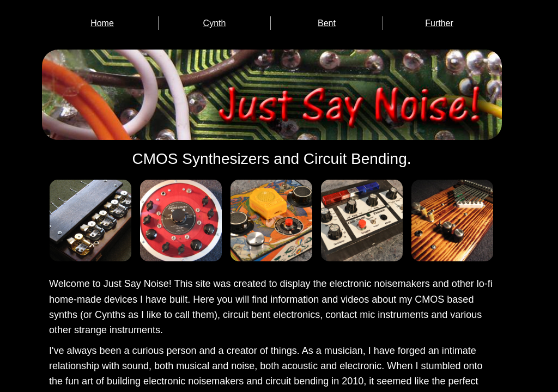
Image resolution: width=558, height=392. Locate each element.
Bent (327, 23)
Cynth (215, 23)
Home (102, 23)
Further (439, 23)
